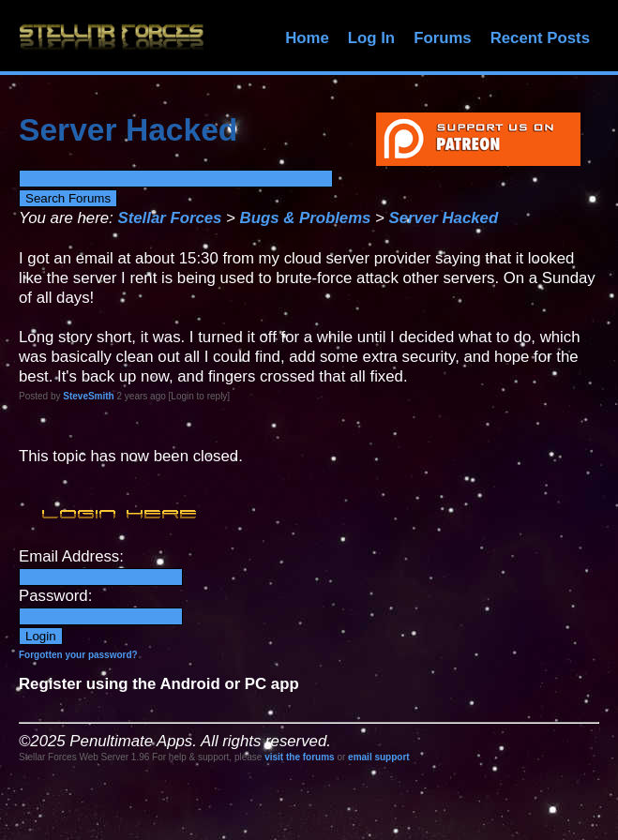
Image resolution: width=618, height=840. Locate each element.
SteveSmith (88, 396)
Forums (443, 38)
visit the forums (299, 757)
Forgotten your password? (78, 655)
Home (307, 38)
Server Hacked (444, 218)
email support (379, 757)
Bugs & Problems (306, 218)
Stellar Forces (169, 218)
